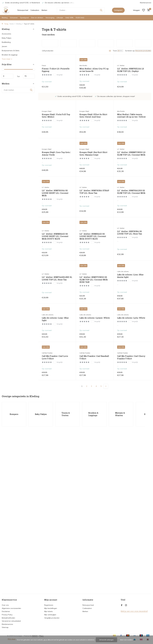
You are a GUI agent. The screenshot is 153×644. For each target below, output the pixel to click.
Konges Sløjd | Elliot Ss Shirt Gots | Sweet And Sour (93, 116)
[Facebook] (122, 605)
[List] (110, 51)
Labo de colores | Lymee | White (95, 318)
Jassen (4, 46)
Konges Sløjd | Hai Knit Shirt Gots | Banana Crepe (93, 154)
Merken (44, 10)
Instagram (118, 10)
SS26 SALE (80, 18)
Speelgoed (24, 18)
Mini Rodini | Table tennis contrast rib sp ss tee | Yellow (131, 116)
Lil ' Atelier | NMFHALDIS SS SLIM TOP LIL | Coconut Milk (131, 192)
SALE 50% (69, 18)
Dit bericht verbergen (106, 640)
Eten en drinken (37, 18)
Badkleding (6, 42)
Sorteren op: (130, 51)
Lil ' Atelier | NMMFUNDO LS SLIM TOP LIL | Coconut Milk (131, 154)
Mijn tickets (48, 611)
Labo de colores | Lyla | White (131, 318)
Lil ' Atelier (121, 65)
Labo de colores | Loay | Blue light (55, 319)
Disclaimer (6, 611)
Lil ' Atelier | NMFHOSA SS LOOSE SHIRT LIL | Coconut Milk (55, 193)
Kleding (5, 18)
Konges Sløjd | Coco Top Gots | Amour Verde (56, 154)
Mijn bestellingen (51, 608)
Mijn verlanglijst (50, 615)
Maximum (29, 76)
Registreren (49, 605)
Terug (5, 24)
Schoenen (14, 18)
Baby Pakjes (7, 38)
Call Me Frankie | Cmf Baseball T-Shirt (94, 357)
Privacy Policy (7, 615)
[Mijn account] (137, 10)
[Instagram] (126, 605)
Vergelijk (58, 75)
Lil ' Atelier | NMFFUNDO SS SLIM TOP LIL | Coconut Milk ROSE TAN (94, 280)
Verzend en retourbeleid (11, 621)
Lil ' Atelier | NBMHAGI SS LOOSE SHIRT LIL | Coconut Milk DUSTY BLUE (93, 236)
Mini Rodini (83, 65)
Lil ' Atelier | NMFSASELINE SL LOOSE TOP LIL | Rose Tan (57, 278)
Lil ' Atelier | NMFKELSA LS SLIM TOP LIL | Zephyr (131, 70)
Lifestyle (60, 18)
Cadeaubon (35, 10)
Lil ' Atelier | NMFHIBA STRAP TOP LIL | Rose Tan (94, 192)
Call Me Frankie (47, 353)
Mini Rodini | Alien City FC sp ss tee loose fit (94, 70)
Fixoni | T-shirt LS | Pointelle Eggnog (56, 70)
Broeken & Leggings (10, 55)
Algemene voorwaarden (11, 608)
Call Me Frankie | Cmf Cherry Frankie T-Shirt (131, 357)
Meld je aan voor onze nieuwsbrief (134, 611)
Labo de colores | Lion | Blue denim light (130, 276)
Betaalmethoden (8, 618)
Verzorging (50, 18)
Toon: (115, 51)
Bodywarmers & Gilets (11, 51)
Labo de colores (123, 271)
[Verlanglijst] (144, 10)
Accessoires (6, 34)
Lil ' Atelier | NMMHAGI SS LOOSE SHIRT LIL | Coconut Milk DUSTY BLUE (55, 236)
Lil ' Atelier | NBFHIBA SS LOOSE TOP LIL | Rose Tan (130, 233)
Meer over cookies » (127, 640)
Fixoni (44, 65)
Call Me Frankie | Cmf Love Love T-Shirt (55, 357)
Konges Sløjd (47, 111)
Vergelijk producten (52, 618)
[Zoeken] (81, 10)
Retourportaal (23, 10)
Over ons (5, 605)
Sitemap (5, 627)
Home (12, 24)
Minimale (8, 76)
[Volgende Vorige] (106, 386)
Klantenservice (146, 3)
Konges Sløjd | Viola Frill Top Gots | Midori (56, 116)
